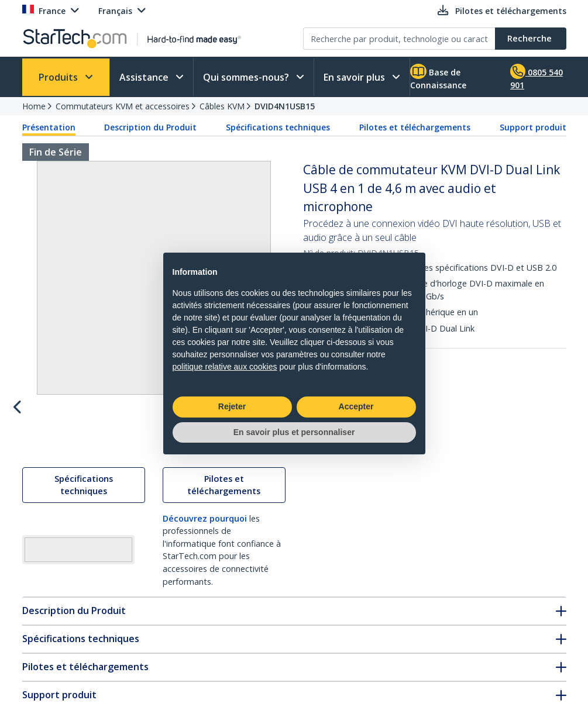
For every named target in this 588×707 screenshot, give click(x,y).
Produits (59, 77)
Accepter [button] (356, 406)
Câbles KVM (222, 106)
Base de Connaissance (438, 77)
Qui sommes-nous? (247, 77)
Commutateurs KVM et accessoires (123, 106)
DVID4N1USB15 (285, 106)
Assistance (145, 77)
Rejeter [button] (232, 406)
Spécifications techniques (278, 127)
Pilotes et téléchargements (415, 127)
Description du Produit (150, 127)
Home (34, 106)
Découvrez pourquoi (205, 593)
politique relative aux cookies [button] (225, 367)
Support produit (533, 127)
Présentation (49, 127)
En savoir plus (355, 77)
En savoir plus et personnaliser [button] (294, 432)
